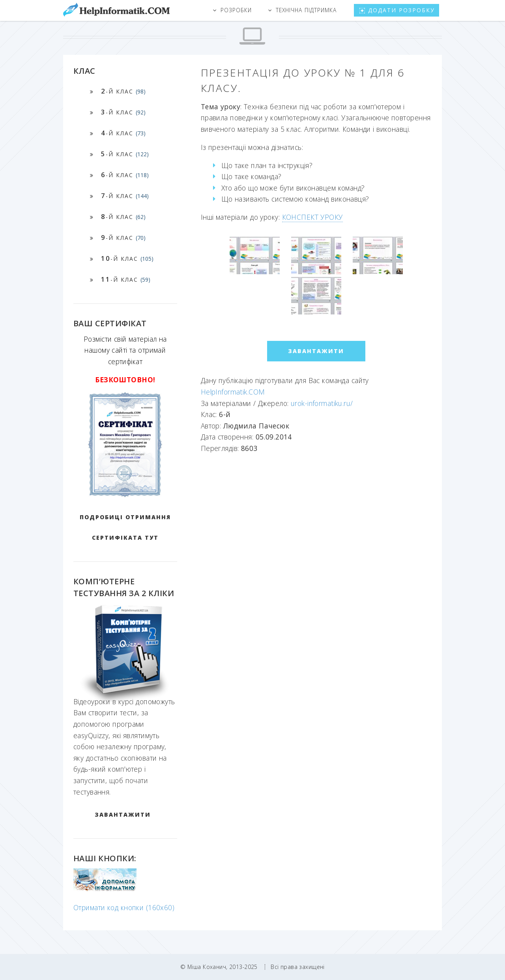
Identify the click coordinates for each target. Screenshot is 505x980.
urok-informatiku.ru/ (322, 403)
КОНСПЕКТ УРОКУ (312, 217)
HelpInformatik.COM (233, 392)
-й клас (123, 91)
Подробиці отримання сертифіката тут (125, 527)
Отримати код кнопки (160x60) (124, 907)
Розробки (236, 10)
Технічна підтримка (306, 10)
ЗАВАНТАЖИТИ (123, 814)
